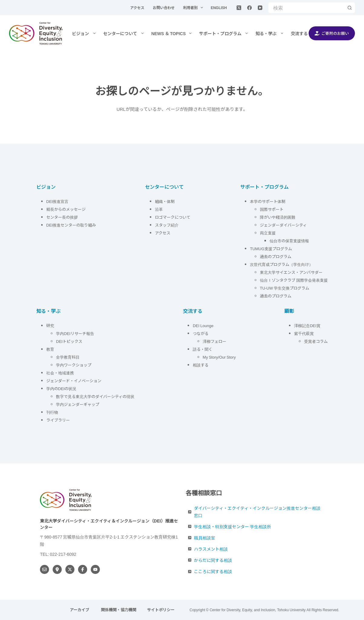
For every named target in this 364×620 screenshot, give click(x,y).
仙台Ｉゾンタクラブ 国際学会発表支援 (294, 280)
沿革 (159, 209)
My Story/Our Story (219, 357)
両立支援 (268, 233)
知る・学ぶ (271, 33)
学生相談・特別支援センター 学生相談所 (233, 526)
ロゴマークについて (173, 217)
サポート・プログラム (225, 33)
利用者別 (194, 8)
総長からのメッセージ (66, 209)
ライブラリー (58, 420)
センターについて (125, 33)
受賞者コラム (316, 341)
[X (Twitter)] (239, 8)
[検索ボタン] (350, 8)
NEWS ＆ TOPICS (173, 33)
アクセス (138, 7)
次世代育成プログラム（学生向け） (281, 264)
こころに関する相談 (213, 571)
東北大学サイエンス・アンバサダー (291, 272)
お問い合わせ (164, 7)
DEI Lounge (203, 325)
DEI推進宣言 (57, 201)
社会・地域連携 (60, 373)
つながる (201, 333)
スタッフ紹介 (167, 225)
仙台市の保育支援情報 (289, 241)
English (219, 7)
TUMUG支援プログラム (271, 249)
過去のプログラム (276, 256)
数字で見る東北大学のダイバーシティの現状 (95, 396)
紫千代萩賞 (304, 333)
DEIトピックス (69, 341)
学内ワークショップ (74, 365)
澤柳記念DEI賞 (307, 325)
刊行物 (52, 412)
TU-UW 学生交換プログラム (285, 288)
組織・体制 (165, 201)
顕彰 (289, 311)
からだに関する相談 (213, 560)
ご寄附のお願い (332, 33)
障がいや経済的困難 (278, 217)
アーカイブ (80, 610)
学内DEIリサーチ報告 (75, 333)
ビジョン (85, 33)
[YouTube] (260, 8)
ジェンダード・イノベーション (74, 381)
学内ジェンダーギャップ (78, 404)
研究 (50, 325)
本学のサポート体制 (268, 201)
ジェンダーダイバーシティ (283, 225)
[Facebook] (249, 8)
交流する (303, 33)
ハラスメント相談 (211, 549)
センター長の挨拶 (62, 217)
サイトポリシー (161, 610)
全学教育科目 (68, 357)
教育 (50, 349)
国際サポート (272, 209)
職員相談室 (205, 538)
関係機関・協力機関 (118, 610)
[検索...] (306, 8)
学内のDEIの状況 (61, 388)
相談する (201, 365)
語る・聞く (203, 349)
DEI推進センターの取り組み (71, 225)
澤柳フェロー (215, 341)
